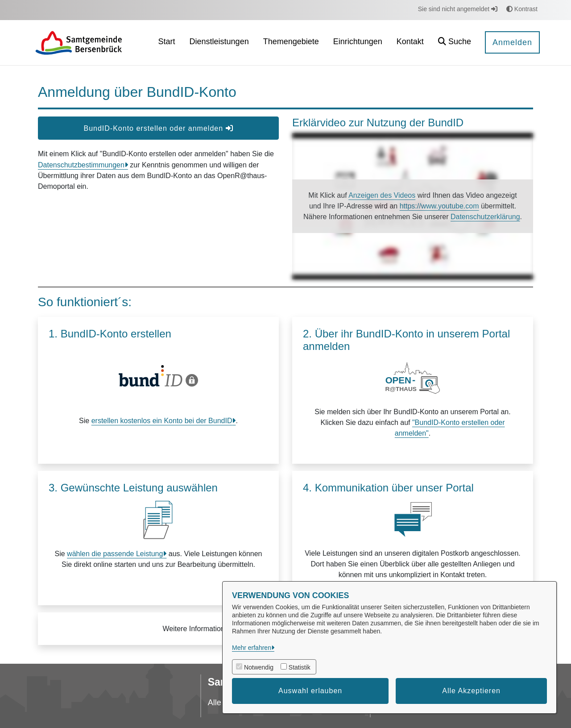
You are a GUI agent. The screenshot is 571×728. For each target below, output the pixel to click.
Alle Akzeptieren (471, 691)
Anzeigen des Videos (382, 195)
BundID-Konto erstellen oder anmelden (158, 128)
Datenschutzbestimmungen (81, 165)
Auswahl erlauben (310, 691)
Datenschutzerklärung (485, 217)
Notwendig (259, 667)
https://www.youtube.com (439, 206)
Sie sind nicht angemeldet (458, 9)
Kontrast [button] (522, 9)
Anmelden (512, 42)
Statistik (300, 667)
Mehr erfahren (252, 648)
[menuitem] (167, 43)
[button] (455, 43)
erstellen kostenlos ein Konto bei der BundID (162, 421)
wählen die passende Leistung (115, 554)
